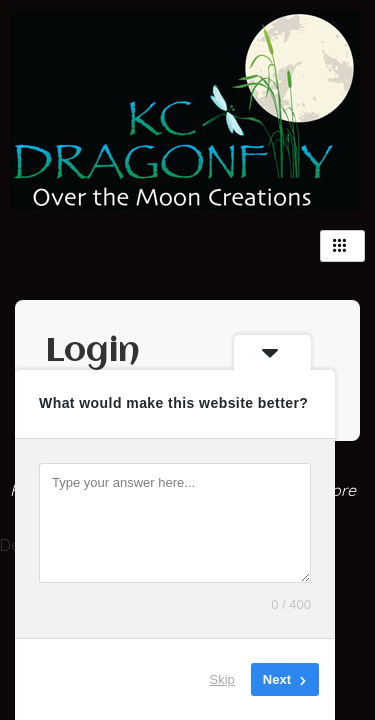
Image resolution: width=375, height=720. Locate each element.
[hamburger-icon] (342, 246)
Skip (222, 679)
